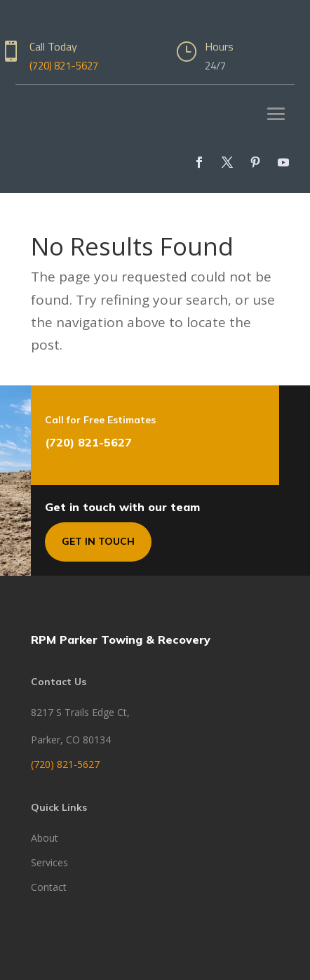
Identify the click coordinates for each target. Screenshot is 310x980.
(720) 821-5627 (64, 66)
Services (49, 862)
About (45, 838)
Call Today (53, 46)
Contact (49, 887)
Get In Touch (98, 541)
